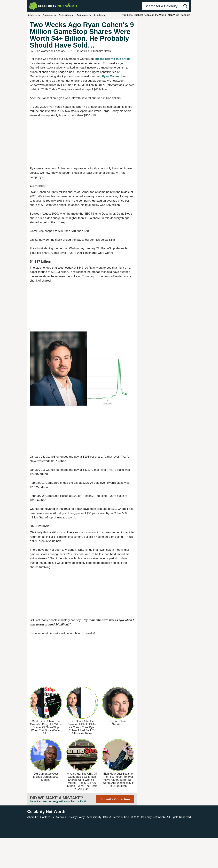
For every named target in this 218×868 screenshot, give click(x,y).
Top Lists (127, 15)
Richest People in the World (150, 15)
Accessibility (94, 817)
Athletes (34, 15)
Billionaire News (101, 51)
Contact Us (47, 817)
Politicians (84, 15)
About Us (33, 817)
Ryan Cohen (110, 76)
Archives (61, 817)
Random (185, 15)
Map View (173, 15)
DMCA (107, 817)
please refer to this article (113, 59)
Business (50, 15)
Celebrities (66, 15)
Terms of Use (121, 817)
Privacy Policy (76, 817)
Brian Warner (42, 51)
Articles (100, 15)
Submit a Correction (115, 799)
